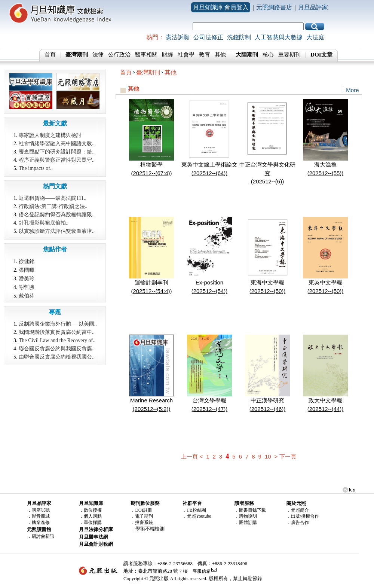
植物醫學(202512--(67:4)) (151, 166)
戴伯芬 (27, 296)
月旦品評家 (313, 7)
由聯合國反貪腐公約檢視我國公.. (57, 357)
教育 (205, 55)
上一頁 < (192, 456)
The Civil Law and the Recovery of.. (57, 340)
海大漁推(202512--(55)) (325, 166)
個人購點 (93, 516)
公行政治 (119, 55)
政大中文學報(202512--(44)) (325, 402)
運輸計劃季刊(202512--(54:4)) (151, 284)
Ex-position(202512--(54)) (209, 284)
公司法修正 (208, 37)
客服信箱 (202, 571)
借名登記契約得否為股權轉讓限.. (57, 215)
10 (268, 456)
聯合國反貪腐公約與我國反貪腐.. (57, 349)
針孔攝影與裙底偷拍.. (44, 223)
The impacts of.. (36, 168)
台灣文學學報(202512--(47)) (209, 402)
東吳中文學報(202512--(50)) (325, 284)
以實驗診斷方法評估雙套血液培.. (57, 231)
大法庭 (315, 37)
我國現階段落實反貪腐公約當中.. (57, 332)
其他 (220, 55)
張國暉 (27, 270)
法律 (98, 55)
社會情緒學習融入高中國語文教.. (57, 144)
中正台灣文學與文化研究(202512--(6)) (267, 170)
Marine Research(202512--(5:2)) (151, 402)
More (352, 90)
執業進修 (41, 523)
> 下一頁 (285, 456)
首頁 (50, 55)
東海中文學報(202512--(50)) (267, 284)
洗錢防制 (239, 37)
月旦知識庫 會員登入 (221, 7)
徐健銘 (27, 261)
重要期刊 (289, 55)
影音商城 (41, 516)
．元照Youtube (197, 516)
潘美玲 (27, 278)
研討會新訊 (43, 536)
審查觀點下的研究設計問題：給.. (57, 152)
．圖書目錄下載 (250, 510)
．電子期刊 (142, 516)
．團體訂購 (246, 523)
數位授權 (93, 510)
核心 (268, 55)
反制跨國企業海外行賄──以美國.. (58, 324)
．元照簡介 (298, 510)
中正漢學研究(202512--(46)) (267, 402)
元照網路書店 (274, 7)
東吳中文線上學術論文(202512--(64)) (209, 166)
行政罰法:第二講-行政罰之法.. (53, 206)
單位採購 (93, 523)
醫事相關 (146, 55)
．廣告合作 (298, 523)
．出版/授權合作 (303, 516)
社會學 (186, 55)
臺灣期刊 (148, 72)
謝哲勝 (27, 287)
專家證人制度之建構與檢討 (50, 135)
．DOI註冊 (141, 510)
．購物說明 (246, 516)
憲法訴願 (178, 37)
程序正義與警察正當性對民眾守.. (57, 160)
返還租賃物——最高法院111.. (53, 198)
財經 (168, 55)
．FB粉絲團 (194, 510)
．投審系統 (142, 523)
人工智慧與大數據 (279, 37)
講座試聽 (41, 510)
